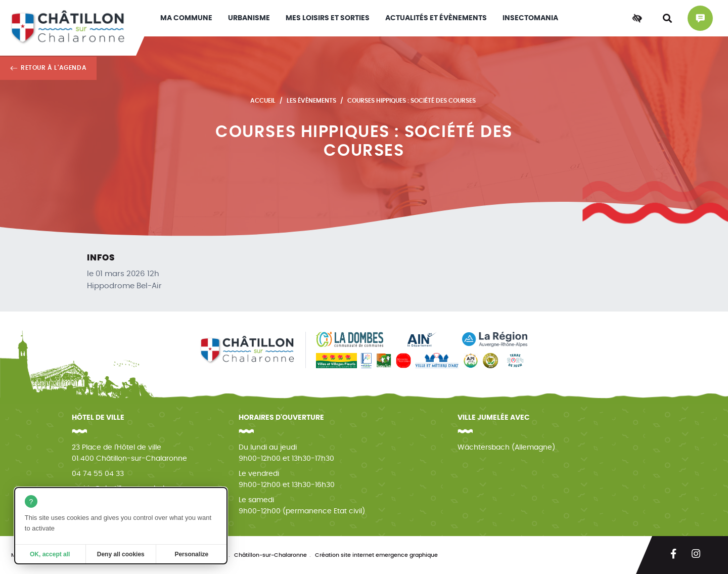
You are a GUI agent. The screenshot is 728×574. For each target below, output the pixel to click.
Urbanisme (249, 18)
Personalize (191, 554)
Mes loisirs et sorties (328, 18)
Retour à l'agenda (54, 68)
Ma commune (186, 18)
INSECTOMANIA (530, 18)
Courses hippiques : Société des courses (412, 101)
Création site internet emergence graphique (376, 555)
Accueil (263, 101)
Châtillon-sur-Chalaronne (270, 555)
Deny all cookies (121, 554)
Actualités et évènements (436, 18)
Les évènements (311, 101)
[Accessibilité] (637, 18)
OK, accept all (50, 554)
